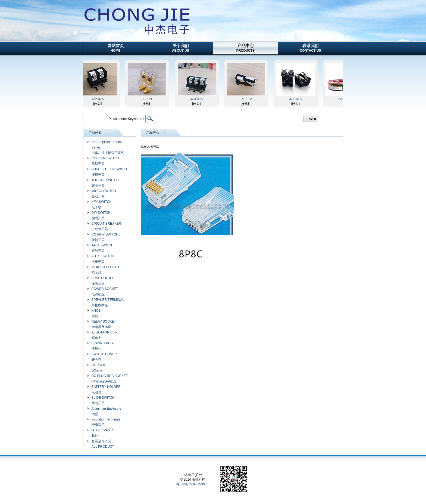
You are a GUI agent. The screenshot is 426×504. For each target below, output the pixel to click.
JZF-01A (247, 99)
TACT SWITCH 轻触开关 (103, 248)
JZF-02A (296, 99)
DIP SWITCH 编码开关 (101, 215)
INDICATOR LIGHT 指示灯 (106, 270)
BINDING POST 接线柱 (103, 346)
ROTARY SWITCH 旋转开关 (105, 237)
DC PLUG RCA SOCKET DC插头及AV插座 (110, 379)
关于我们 (181, 48)
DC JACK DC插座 (98, 368)
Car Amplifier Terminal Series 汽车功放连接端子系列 (108, 147)
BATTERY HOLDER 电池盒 (106, 389)
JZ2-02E (148, 99)
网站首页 (116, 48)
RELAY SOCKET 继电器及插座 (104, 324)
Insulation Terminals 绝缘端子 (106, 422)
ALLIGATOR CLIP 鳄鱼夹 (105, 335)
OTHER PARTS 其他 (103, 433)
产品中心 (245, 48)
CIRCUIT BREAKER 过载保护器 (106, 226)
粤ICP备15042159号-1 (193, 484)
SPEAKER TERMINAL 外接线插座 (108, 302)
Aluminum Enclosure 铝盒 (106, 411)
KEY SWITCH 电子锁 (102, 205)
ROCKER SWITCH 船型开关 (105, 161)
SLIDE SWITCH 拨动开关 (103, 400)
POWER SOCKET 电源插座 (105, 292)
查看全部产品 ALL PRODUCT (103, 444)
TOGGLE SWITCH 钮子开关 (105, 183)
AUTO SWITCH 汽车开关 (103, 259)
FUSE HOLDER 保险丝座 (103, 281)
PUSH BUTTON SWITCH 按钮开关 (110, 172)
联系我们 (311, 48)
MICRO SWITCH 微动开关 (104, 194)
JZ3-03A (197, 99)
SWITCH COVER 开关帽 (104, 357)
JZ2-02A (98, 99)
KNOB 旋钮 (96, 313)
